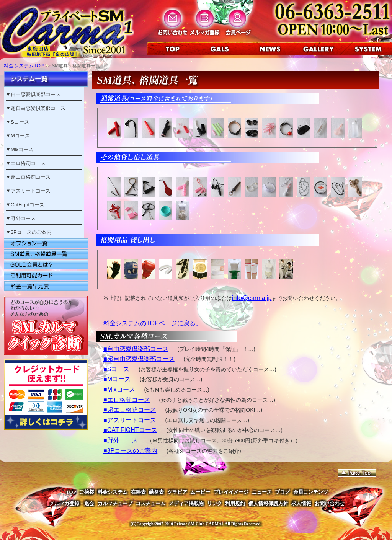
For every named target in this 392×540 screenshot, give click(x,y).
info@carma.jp (252, 298)
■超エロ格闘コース (130, 410)
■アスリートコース (130, 420)
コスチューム (150, 503)
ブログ (282, 492)
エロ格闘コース (28, 163)
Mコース (20, 136)
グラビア (177, 492)
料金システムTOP (24, 66)
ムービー (200, 492)
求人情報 (301, 503)
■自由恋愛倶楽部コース (136, 349)
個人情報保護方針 (268, 503)
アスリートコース (31, 191)
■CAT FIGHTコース (130, 430)
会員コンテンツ (311, 492)
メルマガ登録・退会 (72, 503)
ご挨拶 (87, 492)
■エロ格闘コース (127, 400)
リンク (215, 503)
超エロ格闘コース (31, 177)
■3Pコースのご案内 (130, 451)
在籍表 (138, 492)
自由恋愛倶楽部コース (36, 94)
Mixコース (22, 149)
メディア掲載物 (186, 503)
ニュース (262, 492)
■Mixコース (119, 389)
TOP (71, 492)
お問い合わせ (330, 503)
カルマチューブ (115, 503)
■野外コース (121, 440)
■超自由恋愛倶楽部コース (139, 359)
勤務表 (156, 492)
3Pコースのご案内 (31, 232)
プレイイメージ (231, 492)
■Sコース (116, 369)
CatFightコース (28, 205)
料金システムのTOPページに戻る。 (153, 323)
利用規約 (235, 503)
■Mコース (117, 379)
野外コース (23, 218)
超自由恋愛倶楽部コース (38, 108)
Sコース (20, 122)
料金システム (113, 492)
